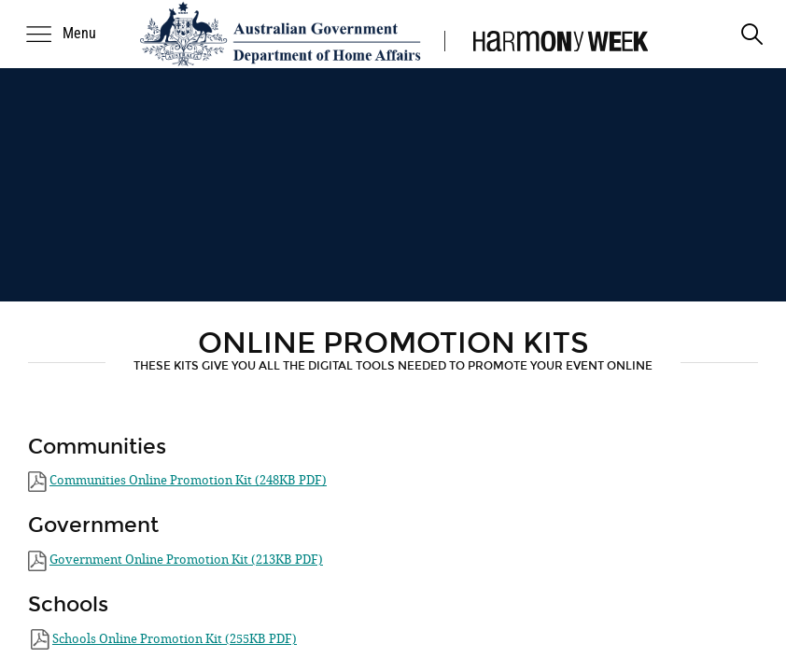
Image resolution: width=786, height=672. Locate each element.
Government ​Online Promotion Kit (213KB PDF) (186, 560)
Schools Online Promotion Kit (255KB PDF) (175, 639)
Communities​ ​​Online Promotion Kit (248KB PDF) (188, 480)
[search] (752, 34)
